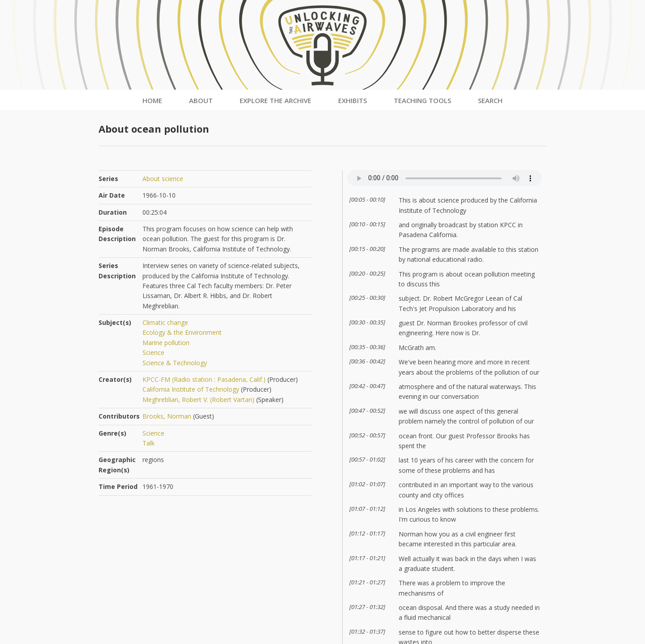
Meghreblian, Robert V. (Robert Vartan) (198, 400)
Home (152, 100)
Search (490, 100)
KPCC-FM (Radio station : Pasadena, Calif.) (204, 379)
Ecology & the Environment (182, 332)
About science (163, 179)
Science (153, 352)
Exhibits (353, 100)
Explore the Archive (275, 100)
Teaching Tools (422, 100)
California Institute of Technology (191, 389)
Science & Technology (175, 363)
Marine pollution (166, 343)
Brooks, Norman (167, 416)
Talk (148, 443)
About (201, 100)
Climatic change (165, 322)
